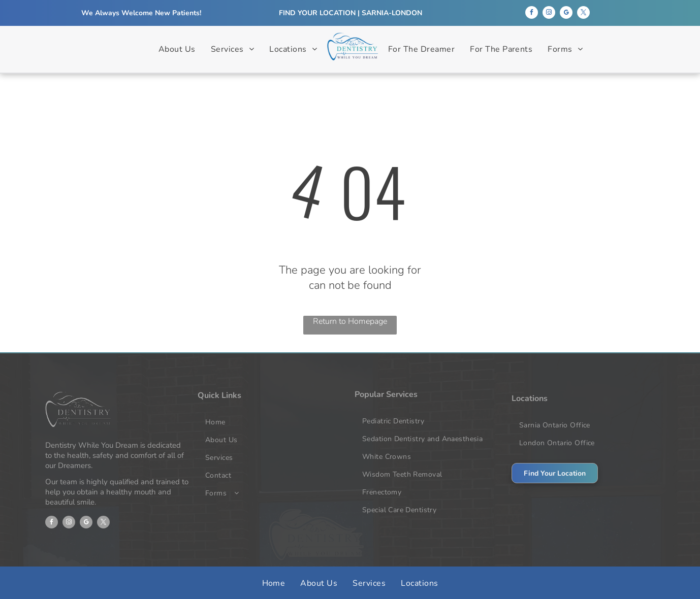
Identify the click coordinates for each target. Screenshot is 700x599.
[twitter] (583, 14)
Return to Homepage (350, 321)
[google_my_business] (566, 14)
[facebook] (532, 14)
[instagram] (549, 14)
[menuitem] (177, 49)
